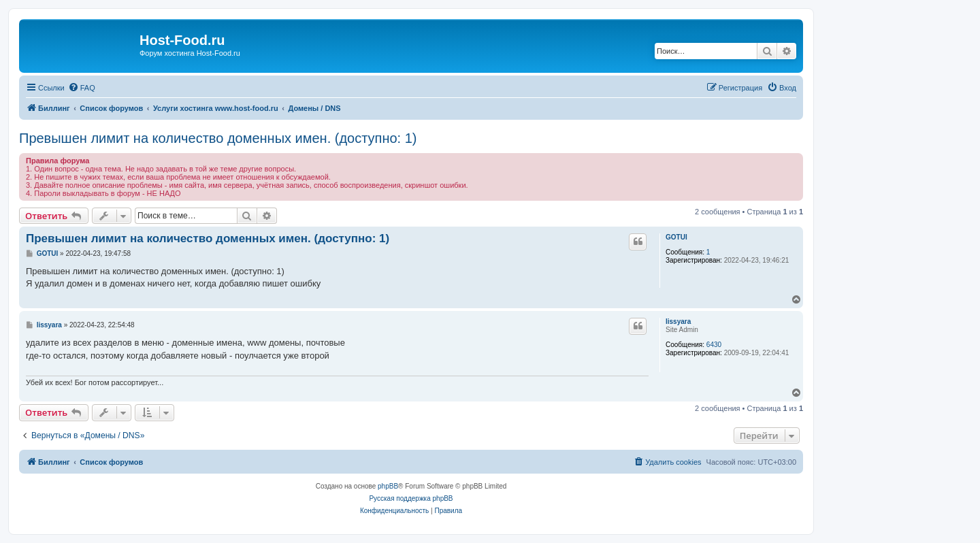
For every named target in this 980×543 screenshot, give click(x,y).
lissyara (678, 322)
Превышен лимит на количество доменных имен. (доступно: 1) (218, 138)
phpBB (388, 486)
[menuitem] (82, 88)
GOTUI (676, 237)
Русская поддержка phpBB (411, 498)
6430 (714, 345)
